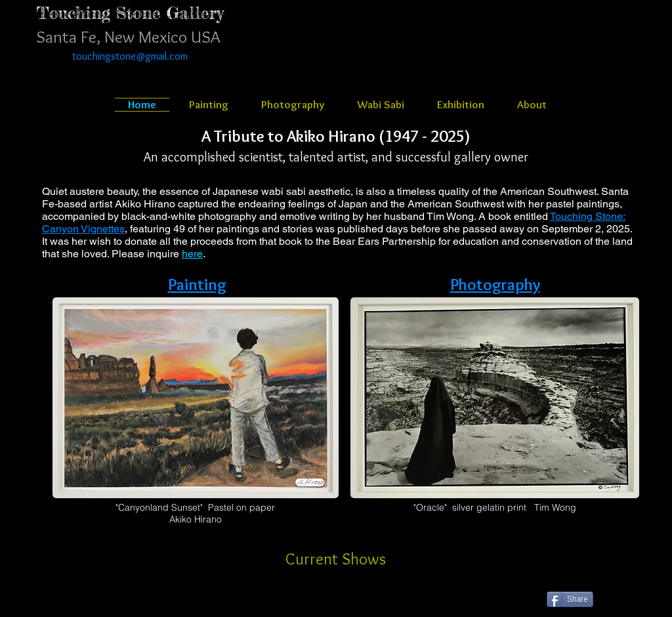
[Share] (570, 599)
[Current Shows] (336, 559)
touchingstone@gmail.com (130, 56)
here (192, 254)
